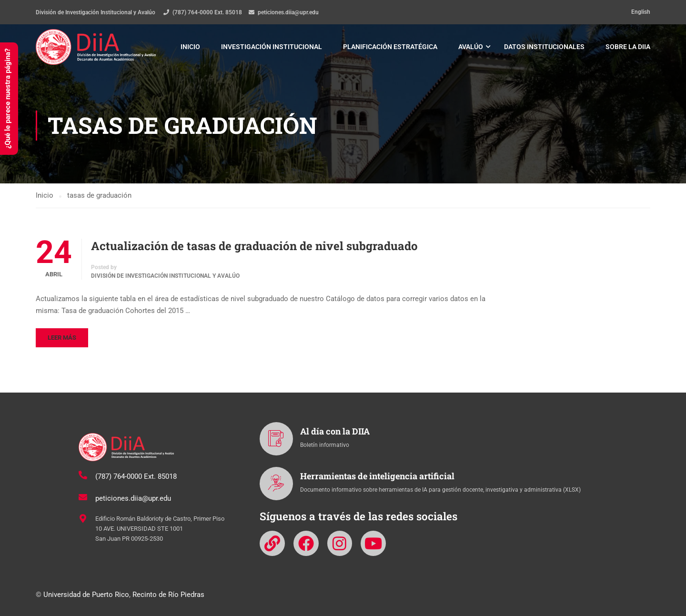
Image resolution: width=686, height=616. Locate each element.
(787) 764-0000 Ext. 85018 (207, 12)
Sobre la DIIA (628, 47)
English (641, 12)
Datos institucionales (544, 47)
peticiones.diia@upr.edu (288, 12)
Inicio (190, 47)
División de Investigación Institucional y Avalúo (165, 278)
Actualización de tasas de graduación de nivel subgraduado (254, 248)
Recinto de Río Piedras (168, 595)
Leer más (62, 339)
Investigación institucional (272, 47)
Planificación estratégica (390, 47)
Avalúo (471, 47)
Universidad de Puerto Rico (86, 595)
